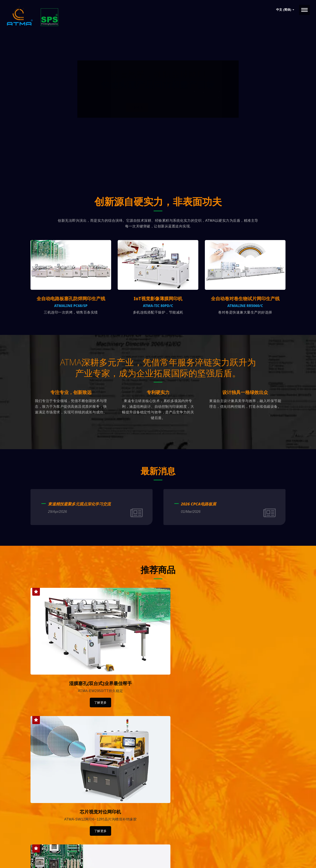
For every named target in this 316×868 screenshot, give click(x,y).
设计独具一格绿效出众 (245, 406)
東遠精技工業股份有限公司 (76, 852)
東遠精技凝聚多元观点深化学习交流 (79, 518)
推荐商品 (158, 583)
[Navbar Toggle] (304, 10)
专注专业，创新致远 (71, 406)
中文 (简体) (285, 10)
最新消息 (158, 485)
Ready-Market (72, 857)
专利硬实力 (158, 406)
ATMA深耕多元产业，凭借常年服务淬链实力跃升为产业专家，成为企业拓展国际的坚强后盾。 (158, 375)
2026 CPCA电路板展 (199, 518)
